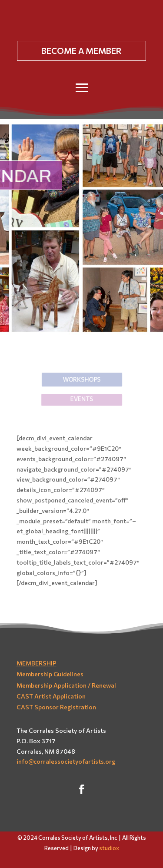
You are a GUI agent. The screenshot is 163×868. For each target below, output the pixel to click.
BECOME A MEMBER (81, 51)
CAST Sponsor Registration (56, 707)
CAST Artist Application (51, 696)
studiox (109, 848)
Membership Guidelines (50, 674)
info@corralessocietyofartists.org (66, 761)
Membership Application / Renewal (66, 685)
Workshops (81, 379)
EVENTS (81, 399)
